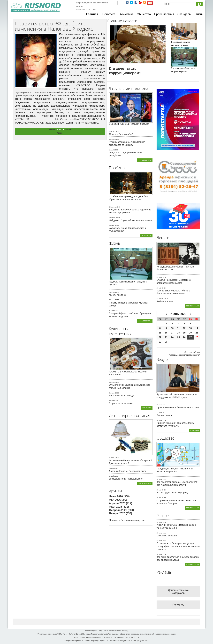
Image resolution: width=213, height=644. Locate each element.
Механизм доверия (167, 536)
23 (166, 337)
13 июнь (159, 479)
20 (190, 333)
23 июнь (159, 405)
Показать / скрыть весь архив (127, 520)
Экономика (126, 14)
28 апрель (112, 207)
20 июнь (159, 420)
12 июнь (112, 132)
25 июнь (159, 533)
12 (184, 328)
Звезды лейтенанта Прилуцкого (126, 479)
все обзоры (146, 235)
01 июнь (112, 393)
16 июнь (159, 554)
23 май (159, 288)
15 (160, 333)
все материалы (145, 160)
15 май (159, 498)
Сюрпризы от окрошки (121, 403)
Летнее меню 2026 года (121, 396)
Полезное (178, 605)
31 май (111, 311)
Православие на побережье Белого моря (178, 407)
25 (178, 337)
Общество (144, 14)
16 (166, 333)
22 (160, 337)
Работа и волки (165, 301)
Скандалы (184, 14)
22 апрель (160, 299)
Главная (92, 14)
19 (184, 333)
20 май (111, 468)
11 (178, 328)
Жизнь (199, 14)
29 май (111, 401)
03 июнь (112, 139)
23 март (112, 225)
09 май (111, 476)
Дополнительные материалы (178, 592)
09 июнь (159, 277)
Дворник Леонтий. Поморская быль (128, 471)
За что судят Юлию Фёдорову (172, 493)
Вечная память (164, 415)
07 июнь (112, 300)
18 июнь (112, 292)
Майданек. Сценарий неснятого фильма (130, 220)
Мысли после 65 (118, 295)
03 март (52, 129)
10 (172, 328)
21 (197, 333)
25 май (159, 490)
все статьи (147, 408)
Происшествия (164, 14)
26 (184, 337)
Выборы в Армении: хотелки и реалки (129, 124)
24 (172, 337)
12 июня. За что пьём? (121, 134)
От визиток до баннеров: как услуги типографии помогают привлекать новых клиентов (178, 546)
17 (172, 333)
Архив (68, 129)
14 (197, 328)
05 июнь (112, 382)
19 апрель (112, 218)
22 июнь (159, 413)
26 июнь (159, 522)
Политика (109, 14)
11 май (111, 150)
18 (178, 333)
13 (190, 328)
